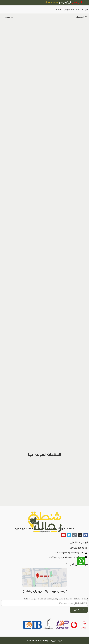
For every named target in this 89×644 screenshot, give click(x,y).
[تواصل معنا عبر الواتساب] (81, 561)
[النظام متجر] (8, 17)
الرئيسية (85, 9)
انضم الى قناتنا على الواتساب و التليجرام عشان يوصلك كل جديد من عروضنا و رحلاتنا (44, 599)
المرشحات (82, 17)
